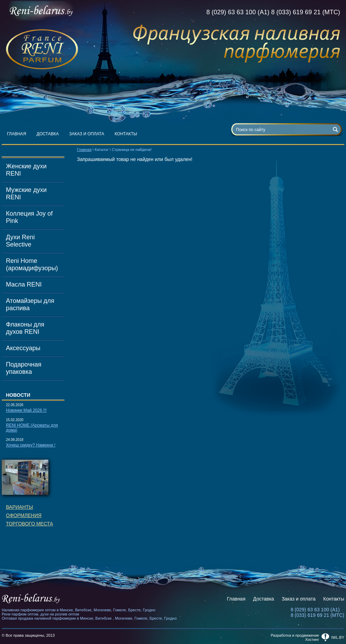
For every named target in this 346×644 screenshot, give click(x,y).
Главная (17, 134)
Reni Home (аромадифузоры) (32, 264)
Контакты (126, 134)
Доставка (48, 134)
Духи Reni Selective (20, 241)
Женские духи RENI (26, 170)
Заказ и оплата (87, 134)
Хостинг (312, 639)
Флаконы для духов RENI (25, 328)
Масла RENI (24, 284)
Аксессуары (23, 348)
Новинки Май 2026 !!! (26, 410)
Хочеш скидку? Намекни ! (31, 445)
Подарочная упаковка (24, 368)
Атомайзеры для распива (30, 304)
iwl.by (338, 637)
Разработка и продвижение (295, 635)
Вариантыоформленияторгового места (29, 515)
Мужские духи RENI (26, 194)
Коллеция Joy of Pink (29, 217)
